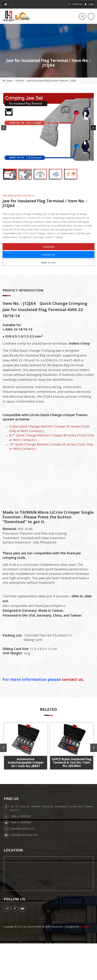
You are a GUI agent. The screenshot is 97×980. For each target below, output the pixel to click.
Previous (4, 128)
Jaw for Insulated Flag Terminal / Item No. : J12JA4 (52, 81)
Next (93, 128)
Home (9, 81)
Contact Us (75, 4)
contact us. (72, 679)
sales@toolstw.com (23, 831)
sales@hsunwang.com (24, 837)
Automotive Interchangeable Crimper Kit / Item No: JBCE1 (74, 763)
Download (48, 247)
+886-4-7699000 (21, 819)
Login (89, 4)
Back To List (49, 262)
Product (20, 81)
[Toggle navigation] (91, 16)
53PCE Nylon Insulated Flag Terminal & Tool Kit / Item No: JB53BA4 (28, 763)
